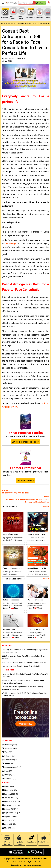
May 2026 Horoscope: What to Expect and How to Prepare (24, 662)
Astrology (9, 748)
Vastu (7, 752)
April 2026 (8, 787)
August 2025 (10, 817)
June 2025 (9, 824)
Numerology (9, 745)
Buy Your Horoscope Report (25, 442)
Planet (7, 771)
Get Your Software (26, 481)
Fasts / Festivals (12, 767)
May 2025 (9, 828)
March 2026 (9, 790)
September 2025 (11, 813)
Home (3, 24)
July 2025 (8, 820)
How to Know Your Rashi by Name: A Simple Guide (21, 666)
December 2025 (11, 802)
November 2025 (11, 805)
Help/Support (40, 3)
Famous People (10, 760)
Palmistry (8, 756)
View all (46, 507)
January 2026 (10, 798)
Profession (9, 779)
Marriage (9, 775)
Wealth (7, 763)
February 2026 (10, 794)
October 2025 (10, 809)
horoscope (11, 244)
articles (10, 24)
